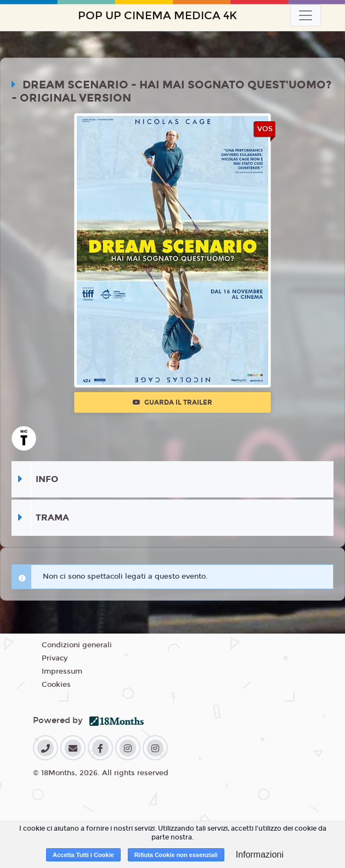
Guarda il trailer (173, 402)
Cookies (56, 685)
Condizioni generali (77, 645)
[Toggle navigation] (306, 15)
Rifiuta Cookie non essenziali (176, 855)
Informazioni (260, 855)
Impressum (62, 671)
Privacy (55, 658)
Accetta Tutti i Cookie (83, 855)
